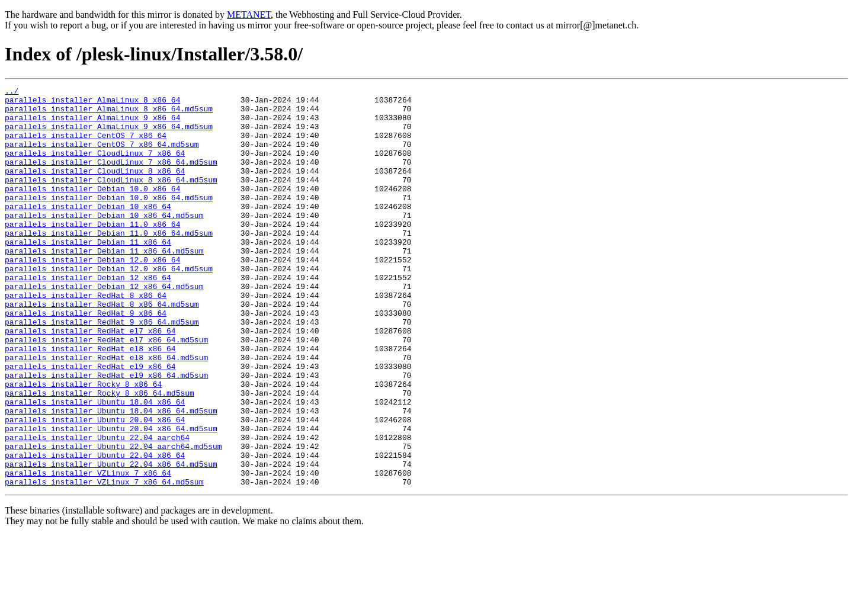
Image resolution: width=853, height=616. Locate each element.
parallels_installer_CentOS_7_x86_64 (86, 146)
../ (12, 92)
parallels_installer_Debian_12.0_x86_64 (92, 295)
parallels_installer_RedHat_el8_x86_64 (90, 402)
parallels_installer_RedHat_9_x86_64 (86, 359)
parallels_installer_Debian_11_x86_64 (88, 274)
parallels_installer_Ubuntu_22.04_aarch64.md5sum (113, 519)
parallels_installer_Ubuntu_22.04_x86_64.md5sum (111, 540)
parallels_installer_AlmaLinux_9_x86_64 (92, 124)
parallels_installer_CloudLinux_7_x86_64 (95, 167)
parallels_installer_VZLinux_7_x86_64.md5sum (104, 562)
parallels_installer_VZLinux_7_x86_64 (88, 551)
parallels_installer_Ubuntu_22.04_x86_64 (95, 530)
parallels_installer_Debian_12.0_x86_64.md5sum (109, 306)
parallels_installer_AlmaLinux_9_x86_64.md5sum (109, 135)
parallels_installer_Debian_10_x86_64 (88, 231)
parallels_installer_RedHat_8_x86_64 (86, 338)
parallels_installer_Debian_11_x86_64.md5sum (104, 284)
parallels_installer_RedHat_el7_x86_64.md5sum (106, 391)
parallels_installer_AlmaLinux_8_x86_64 (92, 103)
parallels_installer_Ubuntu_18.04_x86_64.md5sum (111, 476)
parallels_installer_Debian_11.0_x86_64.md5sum (109, 263)
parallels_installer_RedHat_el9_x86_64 (90, 423)
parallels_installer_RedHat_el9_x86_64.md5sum (106, 434)
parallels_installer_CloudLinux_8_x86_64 (95, 188)
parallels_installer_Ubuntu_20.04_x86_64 (95, 487)
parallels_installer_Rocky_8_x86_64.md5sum (100, 455)
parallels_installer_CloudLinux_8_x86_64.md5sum (111, 199)
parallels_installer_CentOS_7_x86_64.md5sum (102, 156)
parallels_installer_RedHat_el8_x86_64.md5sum (106, 412)
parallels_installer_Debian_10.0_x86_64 (92, 210)
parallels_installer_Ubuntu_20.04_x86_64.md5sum (111, 498)
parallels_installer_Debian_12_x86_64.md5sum (104, 327)
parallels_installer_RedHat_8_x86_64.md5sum (102, 348)
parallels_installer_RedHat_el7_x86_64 (90, 380)
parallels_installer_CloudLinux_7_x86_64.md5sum (111, 178)
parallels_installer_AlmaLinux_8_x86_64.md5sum (109, 114)
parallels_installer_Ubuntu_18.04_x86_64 (95, 466)
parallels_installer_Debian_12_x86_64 (88, 316)
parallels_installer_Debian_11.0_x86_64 (92, 252)
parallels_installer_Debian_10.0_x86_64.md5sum (109, 220)
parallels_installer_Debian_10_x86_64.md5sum (104, 242)
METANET (249, 15)
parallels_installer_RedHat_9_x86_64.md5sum (102, 370)
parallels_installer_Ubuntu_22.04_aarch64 (97, 508)
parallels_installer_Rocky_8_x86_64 (83, 444)
